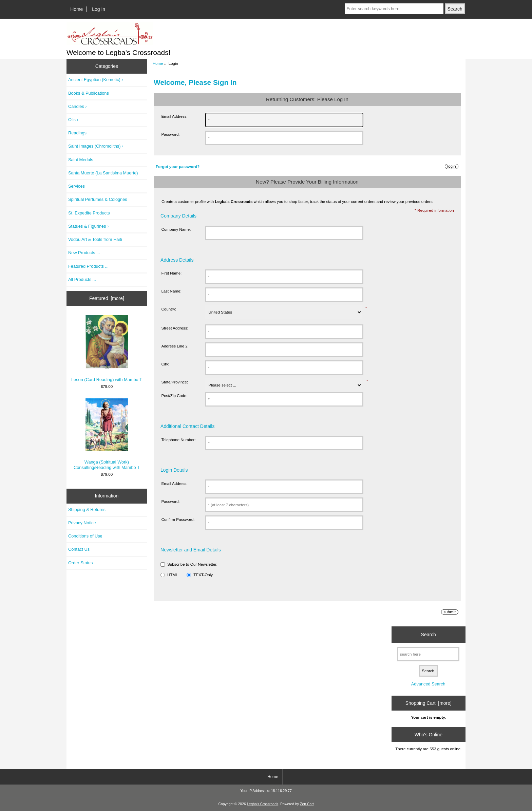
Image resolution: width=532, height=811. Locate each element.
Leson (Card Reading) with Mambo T (107, 348)
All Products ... (82, 279)
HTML (173, 575)
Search (429, 635)
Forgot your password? (178, 166)
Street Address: (175, 328)
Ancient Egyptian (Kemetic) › (96, 80)
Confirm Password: (178, 519)
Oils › (73, 120)
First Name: (171, 273)
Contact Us (79, 549)
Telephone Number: (178, 440)
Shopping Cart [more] (429, 703)
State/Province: (175, 382)
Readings (77, 133)
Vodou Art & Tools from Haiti (95, 239)
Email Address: (174, 116)
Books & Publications (89, 93)
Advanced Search (428, 684)
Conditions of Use (85, 536)
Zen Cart (307, 804)
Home (77, 9)
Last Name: (171, 291)
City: (165, 364)
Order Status (80, 563)
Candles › (78, 106)
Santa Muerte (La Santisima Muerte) (103, 173)
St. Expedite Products (89, 213)
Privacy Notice (82, 523)
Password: (170, 134)
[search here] (428, 654)
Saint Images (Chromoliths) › (96, 146)
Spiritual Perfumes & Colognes (98, 199)
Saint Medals (81, 160)
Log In (99, 9)
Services (77, 186)
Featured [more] (107, 298)
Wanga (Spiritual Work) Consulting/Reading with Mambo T (107, 434)
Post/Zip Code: (174, 395)
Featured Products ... (88, 266)
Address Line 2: (175, 346)
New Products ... (84, 253)
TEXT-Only (203, 575)
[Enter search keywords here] (394, 9)
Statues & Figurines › (88, 226)
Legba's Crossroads (263, 804)
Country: (169, 309)
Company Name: (176, 229)
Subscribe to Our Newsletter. (192, 564)
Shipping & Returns (87, 510)
